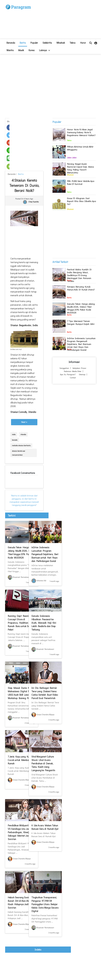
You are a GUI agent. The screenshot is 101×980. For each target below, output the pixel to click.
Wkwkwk (61, 43)
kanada (15, 440)
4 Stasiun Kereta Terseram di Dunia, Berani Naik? (24, 185)
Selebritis (47, 43)
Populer (34, 43)
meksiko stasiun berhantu (21, 445)
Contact (73, 378)
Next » (24, 422)
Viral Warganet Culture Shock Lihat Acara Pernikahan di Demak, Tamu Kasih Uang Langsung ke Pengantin (43, 763)
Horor (83, 43)
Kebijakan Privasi (79, 368)
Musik (21, 50)
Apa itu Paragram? (68, 374)
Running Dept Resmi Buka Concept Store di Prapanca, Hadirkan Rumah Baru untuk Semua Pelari (21, 623)
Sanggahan (64, 368)
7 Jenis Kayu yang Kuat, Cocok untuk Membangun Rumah (21, 760)
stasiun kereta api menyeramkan (18, 453)
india (14, 434)
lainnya (45, 50)
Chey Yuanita (34, 202)
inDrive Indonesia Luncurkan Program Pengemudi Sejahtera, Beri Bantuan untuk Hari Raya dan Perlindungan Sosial (45, 554)
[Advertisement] (62, 20)
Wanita (10, 50)
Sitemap (82, 374)
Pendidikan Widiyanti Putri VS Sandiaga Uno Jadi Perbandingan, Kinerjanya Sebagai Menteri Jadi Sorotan (21, 832)
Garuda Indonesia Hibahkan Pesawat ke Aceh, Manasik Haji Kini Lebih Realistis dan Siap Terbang (44, 623)
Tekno (73, 43)
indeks (38, 950)
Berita (23, 43)
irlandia (23, 434)
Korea (31, 50)
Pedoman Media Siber (73, 371)
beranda (11, 43)
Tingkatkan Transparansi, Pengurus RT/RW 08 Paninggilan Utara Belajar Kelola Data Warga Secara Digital (45, 904)
